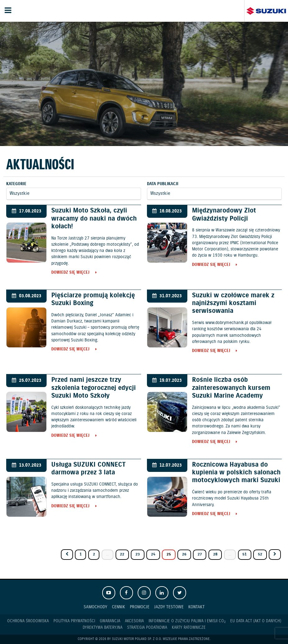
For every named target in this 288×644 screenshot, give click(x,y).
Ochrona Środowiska (28, 621)
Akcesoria (134, 621)
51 (245, 554)
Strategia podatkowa (147, 628)
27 (200, 554)
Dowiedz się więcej (70, 273)
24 (153, 554)
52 (260, 554)
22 (122, 554)
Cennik (119, 607)
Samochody (95, 607)
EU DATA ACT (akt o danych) (256, 621)
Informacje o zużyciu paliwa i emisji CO (187, 621)
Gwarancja (110, 621)
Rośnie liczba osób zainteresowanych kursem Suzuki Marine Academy (231, 388)
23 (138, 554)
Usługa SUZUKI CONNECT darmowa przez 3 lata (88, 469)
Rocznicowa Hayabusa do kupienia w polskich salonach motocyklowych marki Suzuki (236, 473)
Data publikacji (163, 184)
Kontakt (197, 607)
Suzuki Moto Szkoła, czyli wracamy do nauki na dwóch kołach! (94, 218)
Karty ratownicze (189, 628)
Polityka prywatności (74, 621)
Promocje (140, 607)
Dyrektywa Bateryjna (103, 628)
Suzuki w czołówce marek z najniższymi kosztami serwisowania (233, 303)
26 (184, 554)
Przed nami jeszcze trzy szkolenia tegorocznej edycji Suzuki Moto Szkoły (94, 388)
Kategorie (16, 184)
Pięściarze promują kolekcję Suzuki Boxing (93, 299)
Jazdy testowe (169, 607)
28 (215, 554)
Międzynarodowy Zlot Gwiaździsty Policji (224, 215)
